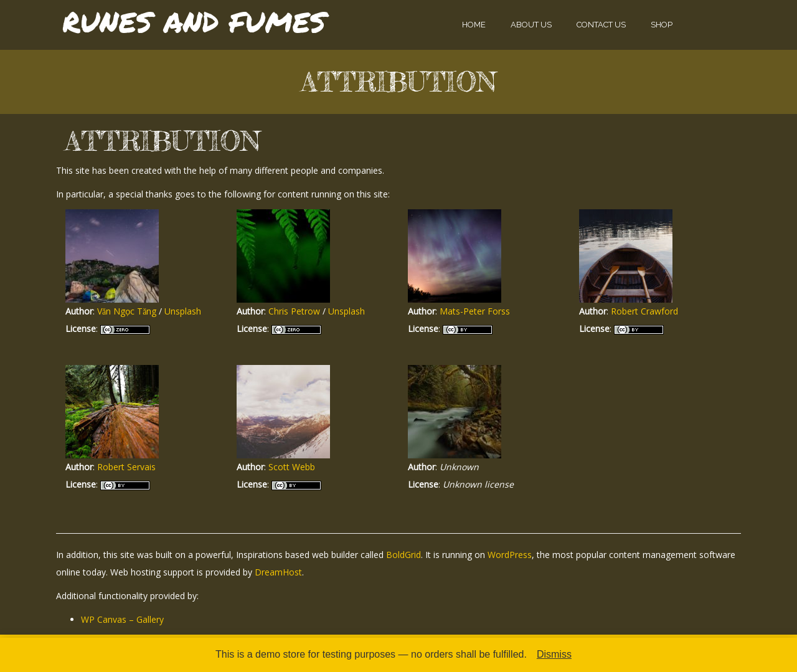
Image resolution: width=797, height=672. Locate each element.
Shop (662, 25)
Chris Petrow (294, 311)
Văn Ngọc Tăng (127, 311)
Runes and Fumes (194, 22)
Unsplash (183, 311)
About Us (531, 25)
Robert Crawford (644, 311)
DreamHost (278, 572)
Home (474, 25)
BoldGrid (403, 555)
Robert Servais (126, 467)
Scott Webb (292, 467)
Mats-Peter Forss (475, 311)
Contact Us (601, 25)
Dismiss (554, 654)
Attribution (399, 82)
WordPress (510, 555)
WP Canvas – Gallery (122, 619)
